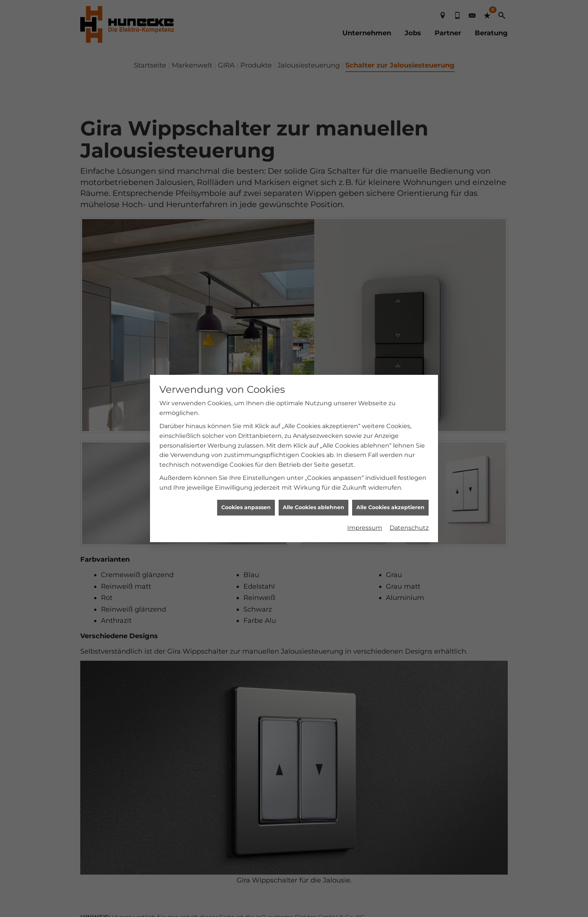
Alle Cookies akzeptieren (390, 370)
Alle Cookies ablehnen (313, 370)
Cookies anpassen (246, 370)
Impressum (365, 390)
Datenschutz (409, 390)
